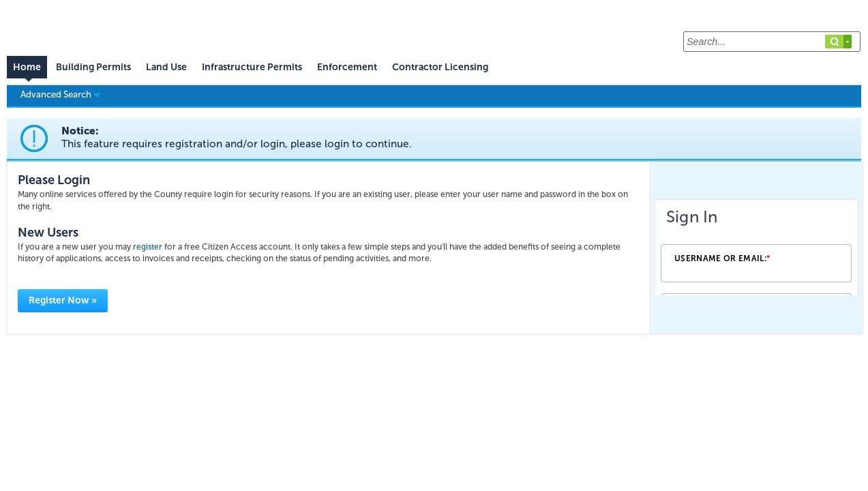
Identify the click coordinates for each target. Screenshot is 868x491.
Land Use (166, 67)
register (148, 247)
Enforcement (347, 67)
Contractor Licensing (440, 67)
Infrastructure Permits (252, 67)
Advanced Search (60, 94)
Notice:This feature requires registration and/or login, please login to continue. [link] (237, 137)
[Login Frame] (756, 248)
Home (27, 67)
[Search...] (772, 42)
